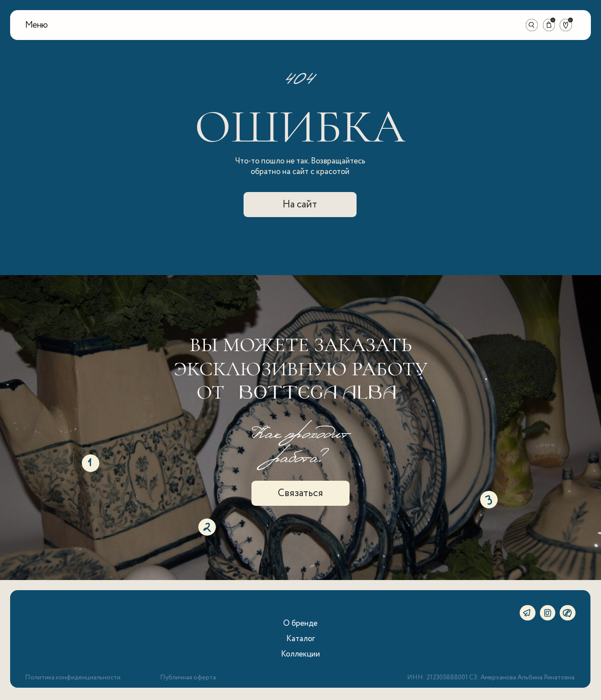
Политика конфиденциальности (73, 678)
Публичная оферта (188, 678)
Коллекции (300, 654)
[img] (300, 25)
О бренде (300, 623)
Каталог (300, 639)
